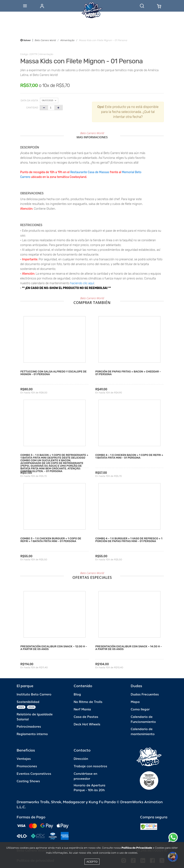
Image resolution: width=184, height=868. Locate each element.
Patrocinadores (29, 727)
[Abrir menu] (25, 6)
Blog (77, 695)
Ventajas (24, 759)
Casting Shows (28, 781)
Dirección (81, 759)
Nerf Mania (82, 709)
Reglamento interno (32, 734)
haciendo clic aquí (82, 283)
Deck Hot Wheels (87, 724)
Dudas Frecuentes (145, 695)
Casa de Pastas (86, 717)
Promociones (27, 766)
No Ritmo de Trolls (88, 702)
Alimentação (67, 40)
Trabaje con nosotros (90, 766)
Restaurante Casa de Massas (90, 172)
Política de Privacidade (137, 848)
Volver (26, 40)
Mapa (135, 702)
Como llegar (140, 709)
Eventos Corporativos (34, 774)
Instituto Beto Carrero (34, 695)
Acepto (92, 862)
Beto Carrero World (45, 40)
